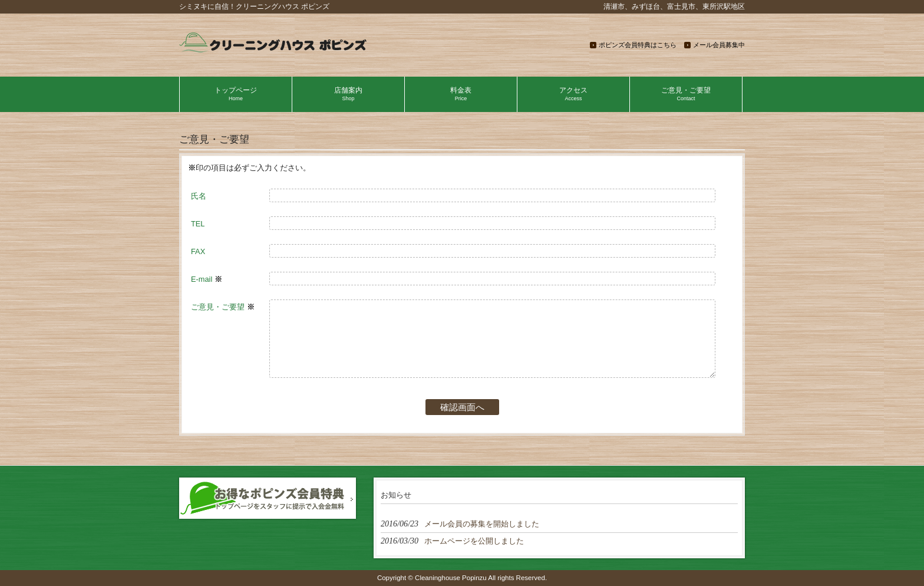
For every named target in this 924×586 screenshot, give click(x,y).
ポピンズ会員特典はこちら (638, 45)
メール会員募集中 (719, 45)
